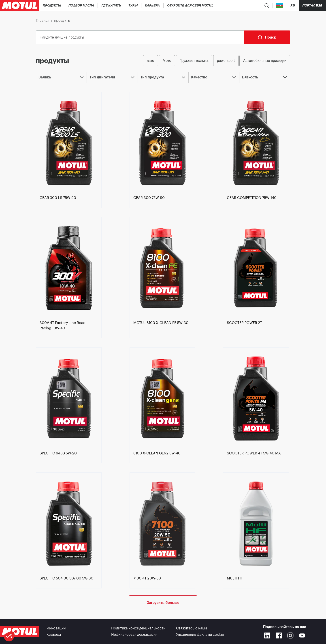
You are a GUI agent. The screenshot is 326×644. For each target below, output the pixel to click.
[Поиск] (267, 37)
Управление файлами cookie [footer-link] (200, 635)
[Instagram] (290, 635)
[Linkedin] (267, 635)
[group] (217, 61)
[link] (133, 5)
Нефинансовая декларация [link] (134, 635)
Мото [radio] (167, 61)
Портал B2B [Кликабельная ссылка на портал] (312, 5)
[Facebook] (279, 635)
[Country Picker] (280, 5)
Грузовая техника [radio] (194, 61)
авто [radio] (150, 61)
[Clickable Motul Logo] (20, 5)
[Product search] (267, 5)
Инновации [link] (56, 628)
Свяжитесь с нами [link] (191, 628)
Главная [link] (43, 21)
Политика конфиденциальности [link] (138, 628)
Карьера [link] (54, 635)
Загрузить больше (163, 603)
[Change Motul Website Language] (293, 5)
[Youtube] (302, 635)
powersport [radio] (226, 61)
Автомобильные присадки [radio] (265, 61)
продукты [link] (62, 21)
